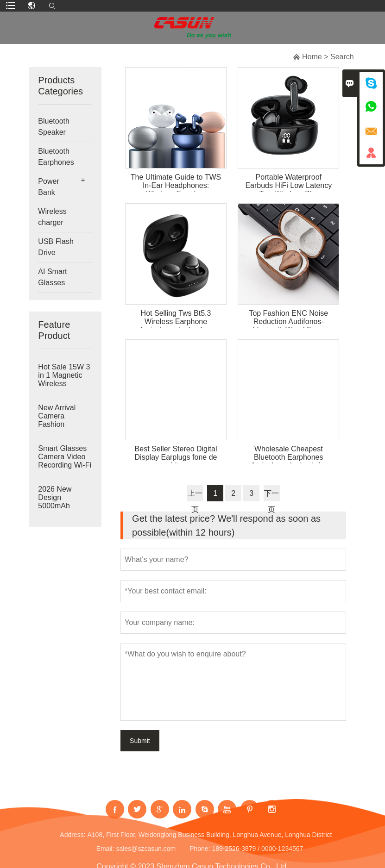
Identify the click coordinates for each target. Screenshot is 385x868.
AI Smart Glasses (52, 277)
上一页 (195, 495)
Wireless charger (52, 217)
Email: (105, 853)
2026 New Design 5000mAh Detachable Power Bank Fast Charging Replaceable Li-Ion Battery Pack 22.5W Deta (64, 506)
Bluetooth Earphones (56, 157)
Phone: (200, 853)
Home (312, 57)
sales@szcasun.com (146, 853)
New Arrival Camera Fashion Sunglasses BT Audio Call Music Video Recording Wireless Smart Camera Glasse (64, 425)
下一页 (271, 495)
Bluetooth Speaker (54, 127)
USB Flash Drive (56, 247)
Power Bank (48, 187)
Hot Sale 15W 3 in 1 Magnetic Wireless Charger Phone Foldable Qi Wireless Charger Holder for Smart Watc (64, 384)
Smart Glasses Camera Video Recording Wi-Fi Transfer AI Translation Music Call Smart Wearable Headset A (65, 465)
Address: (73, 839)
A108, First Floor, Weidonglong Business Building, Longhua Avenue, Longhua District (209, 839)
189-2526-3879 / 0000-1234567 (257, 853)
